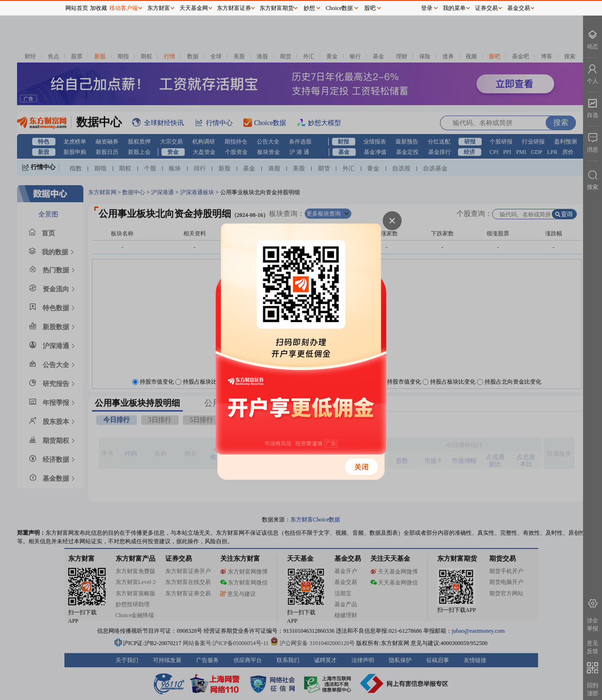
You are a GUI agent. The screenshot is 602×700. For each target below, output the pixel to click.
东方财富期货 (277, 8)
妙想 (309, 8)
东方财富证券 (234, 8)
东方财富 (159, 8)
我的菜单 (454, 8)
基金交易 (519, 8)
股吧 (370, 8)
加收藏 (99, 8)
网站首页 (77, 8)
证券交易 (486, 8)
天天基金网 (194, 8)
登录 (427, 8)
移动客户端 (124, 8)
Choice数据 (340, 8)
